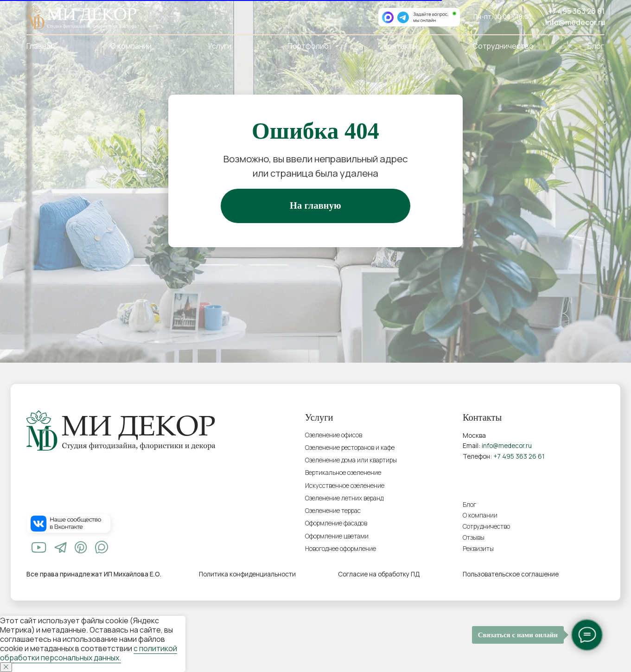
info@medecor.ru (575, 22)
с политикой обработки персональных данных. (89, 653)
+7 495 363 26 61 (576, 11)
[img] (39, 547)
